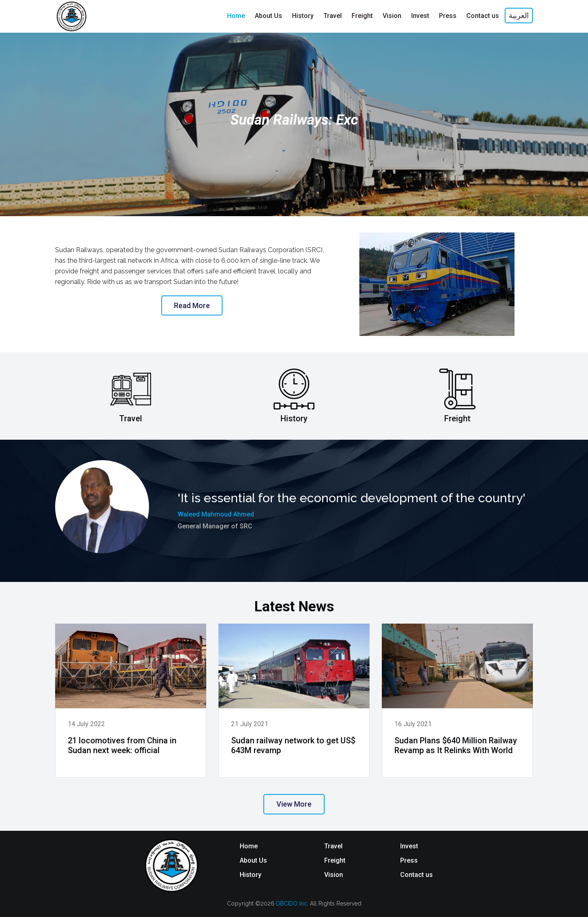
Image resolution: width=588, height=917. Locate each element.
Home (249, 846)
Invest (409, 846)
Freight (335, 860)
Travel (333, 846)
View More (294, 804)
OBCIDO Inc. (293, 904)
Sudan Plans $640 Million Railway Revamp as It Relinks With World (456, 745)
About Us (253, 860)
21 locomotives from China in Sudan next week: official (122, 745)
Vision (334, 875)
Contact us (416, 875)
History (251, 875)
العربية (519, 15)
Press (409, 860)
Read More (192, 305)
